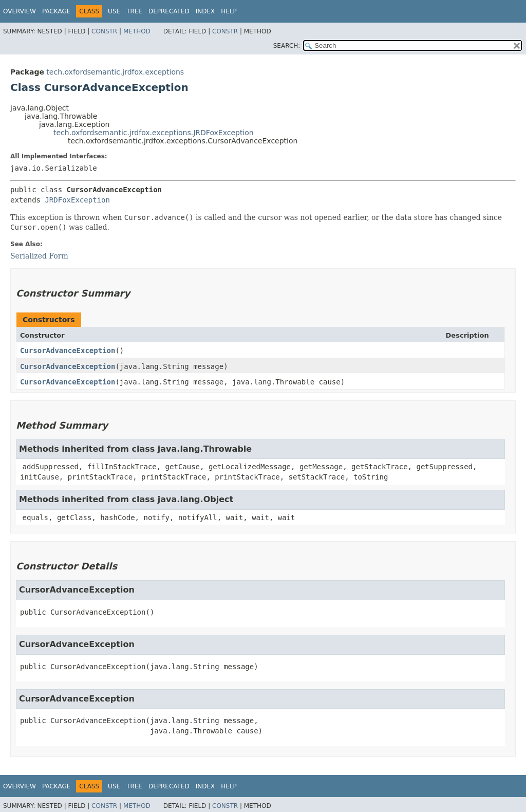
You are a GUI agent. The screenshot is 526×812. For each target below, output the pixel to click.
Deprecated (169, 11)
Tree (134, 11)
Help (229, 11)
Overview (20, 11)
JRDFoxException (77, 200)
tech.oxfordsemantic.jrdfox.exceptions (115, 72)
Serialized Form (39, 256)
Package (56, 11)
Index (205, 11)
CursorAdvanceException (68, 350)
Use (114, 11)
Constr (104, 31)
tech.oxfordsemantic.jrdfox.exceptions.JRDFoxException (154, 133)
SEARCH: (287, 46)
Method (137, 31)
